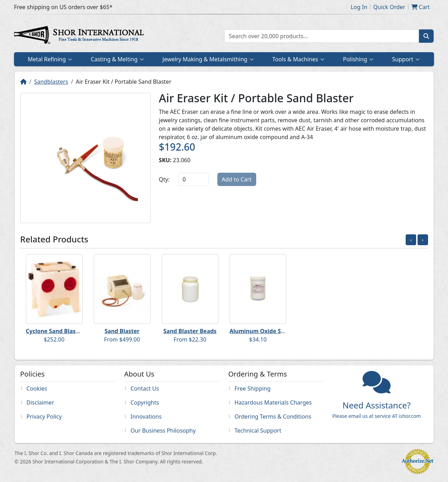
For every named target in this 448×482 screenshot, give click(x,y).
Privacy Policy (44, 416)
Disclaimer (40, 402)
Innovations (146, 416)
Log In (359, 7)
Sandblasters (51, 82)
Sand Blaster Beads (190, 331)
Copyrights (145, 402)
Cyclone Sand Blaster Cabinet (66, 331)
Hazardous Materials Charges (273, 402)
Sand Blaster (122, 331)
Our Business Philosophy (163, 431)
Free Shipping (253, 388)
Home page (80, 36)
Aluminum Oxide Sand (261, 331)
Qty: (164, 179)
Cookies (37, 388)
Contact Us (145, 388)
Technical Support (258, 431)
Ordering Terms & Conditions (273, 416)
